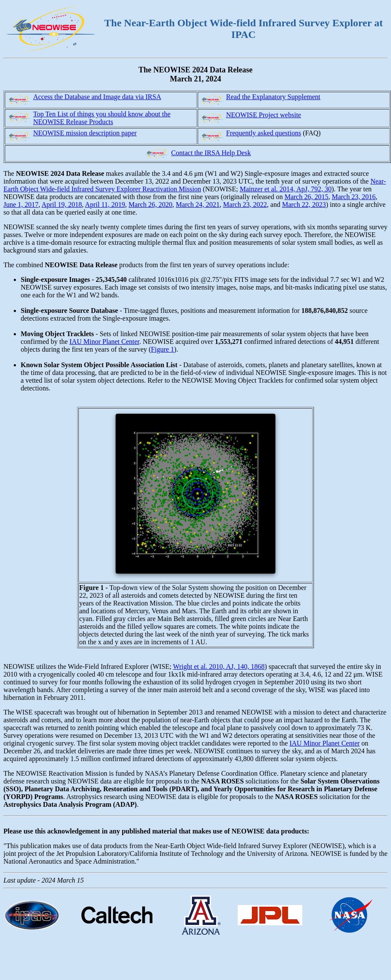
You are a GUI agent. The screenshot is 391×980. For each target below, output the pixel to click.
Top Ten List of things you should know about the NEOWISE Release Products (102, 118)
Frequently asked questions (264, 133)
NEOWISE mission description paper (85, 133)
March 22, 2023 (304, 204)
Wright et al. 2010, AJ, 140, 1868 (219, 666)
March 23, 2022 (245, 204)
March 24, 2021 (198, 204)
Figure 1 (163, 349)
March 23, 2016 (354, 197)
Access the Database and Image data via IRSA (97, 97)
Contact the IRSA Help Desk (211, 153)
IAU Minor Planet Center (104, 342)
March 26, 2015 (307, 197)
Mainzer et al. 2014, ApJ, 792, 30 (286, 189)
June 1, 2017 (21, 204)
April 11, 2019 (105, 204)
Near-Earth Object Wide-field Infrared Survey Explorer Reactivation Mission (195, 185)
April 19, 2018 (62, 204)
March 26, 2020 (151, 204)
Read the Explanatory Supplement (273, 97)
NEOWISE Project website (264, 115)
